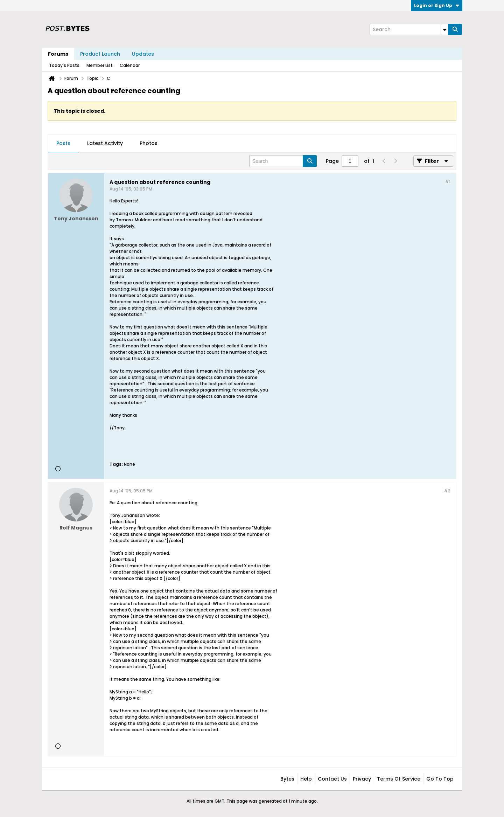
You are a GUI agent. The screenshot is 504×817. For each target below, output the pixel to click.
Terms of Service (399, 779)
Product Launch (100, 54)
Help (306, 779)
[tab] (63, 144)
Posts (63, 143)
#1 (448, 182)
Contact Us (332, 779)
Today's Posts (64, 65)
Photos (149, 143)
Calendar (130, 65)
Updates (143, 54)
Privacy (362, 779)
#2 (447, 491)
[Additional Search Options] (444, 29)
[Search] (409, 29)
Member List (100, 65)
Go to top (440, 779)
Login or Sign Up (437, 5)
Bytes (287, 779)
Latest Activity (105, 143)
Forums (58, 54)
